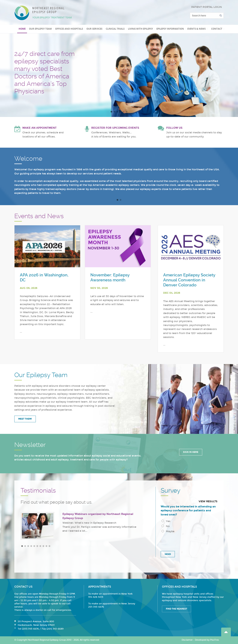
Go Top (226, 632)
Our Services (94, 29)
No (166, 526)
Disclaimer (187, 640)
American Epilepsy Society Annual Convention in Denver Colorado (189, 280)
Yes (166, 521)
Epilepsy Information (170, 29)
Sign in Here (191, 452)
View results (208, 501)
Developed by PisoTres (207, 640)
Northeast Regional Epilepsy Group (43, 13)
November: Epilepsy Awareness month (110, 278)
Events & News (196, 29)
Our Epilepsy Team (40, 29)
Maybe (168, 531)
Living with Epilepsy (140, 29)
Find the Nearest (177, 609)
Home (22, 29)
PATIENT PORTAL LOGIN (207, 7)
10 (49, 546)
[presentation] (188, 541)
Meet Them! (25, 419)
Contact (217, 29)
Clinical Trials (115, 29)
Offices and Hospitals (69, 29)
